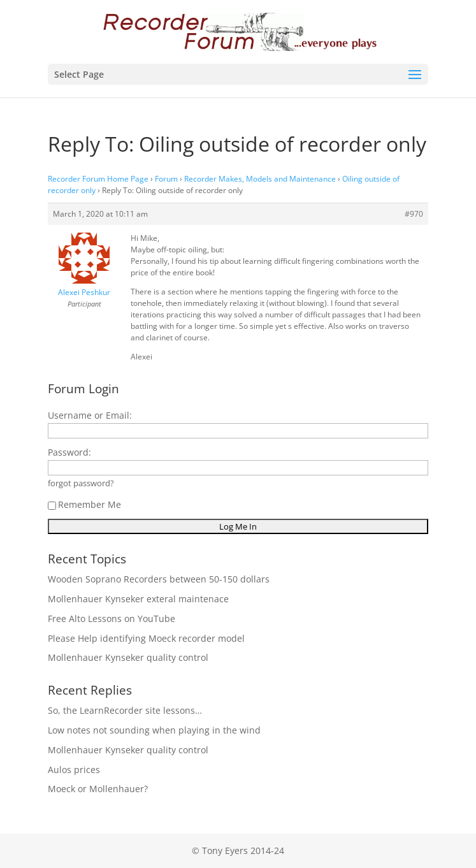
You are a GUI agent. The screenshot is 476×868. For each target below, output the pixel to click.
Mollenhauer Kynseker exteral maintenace (138, 599)
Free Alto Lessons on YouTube (112, 618)
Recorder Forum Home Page (98, 179)
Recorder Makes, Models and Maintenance (260, 179)
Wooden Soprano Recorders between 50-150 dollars (159, 579)
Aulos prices (74, 770)
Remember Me (84, 504)
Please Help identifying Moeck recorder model (146, 638)
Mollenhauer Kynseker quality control (128, 657)
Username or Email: (90, 415)
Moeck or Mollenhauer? (98, 789)
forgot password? (81, 483)
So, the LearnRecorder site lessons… (125, 710)
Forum (166, 179)
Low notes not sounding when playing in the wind (154, 730)
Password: (69, 452)
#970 (414, 214)
